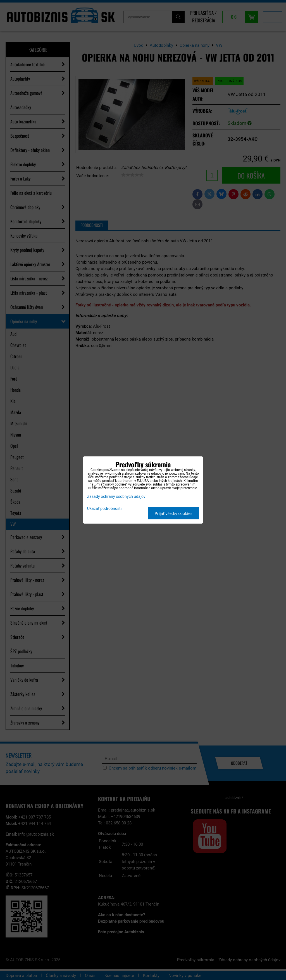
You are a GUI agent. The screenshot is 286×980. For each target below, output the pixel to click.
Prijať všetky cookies (174, 513)
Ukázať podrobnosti (104, 509)
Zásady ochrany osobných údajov (116, 497)
